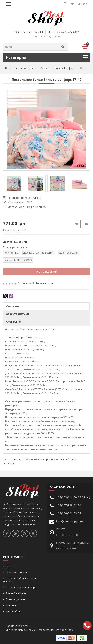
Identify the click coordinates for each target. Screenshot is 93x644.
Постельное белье (24, 68)
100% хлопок (29, 459)
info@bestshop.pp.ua (70, 521)
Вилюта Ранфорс (65, 68)
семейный (9, 463)
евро (74, 459)
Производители (15, 599)
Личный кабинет (16, 593)
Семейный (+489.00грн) (17, 260)
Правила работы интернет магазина (20, 580)
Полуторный (11, 253)
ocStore (25, 626)
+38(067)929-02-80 (27, 32)
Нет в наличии (47, 271)
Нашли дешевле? (14, 230)
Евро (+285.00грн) (69, 253)
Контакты (11, 605)
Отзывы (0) (13, 322)
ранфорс (15, 459)
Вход (82, 4)
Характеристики (18, 314)
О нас (9, 566)
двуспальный (62, 459)
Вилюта (45, 68)
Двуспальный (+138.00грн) (38, 253)
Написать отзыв (44, 283)
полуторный (46, 459)
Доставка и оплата (17, 572)
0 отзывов (24, 283)
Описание (13, 306)
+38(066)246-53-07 (64, 32)
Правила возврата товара (21, 587)
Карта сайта (13, 611)
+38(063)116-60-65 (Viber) (73, 497)
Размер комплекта (16, 247)
